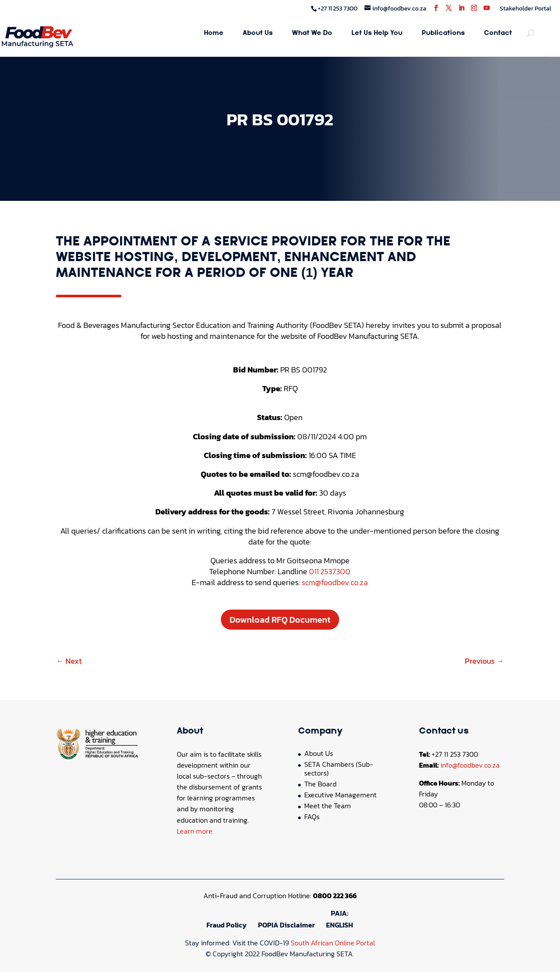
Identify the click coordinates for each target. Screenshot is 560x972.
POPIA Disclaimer (286, 925)
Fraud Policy (227, 925)
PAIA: (340, 913)
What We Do (312, 33)
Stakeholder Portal (526, 9)
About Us (258, 33)
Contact (498, 33)
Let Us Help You (377, 33)
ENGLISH (340, 925)
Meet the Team (328, 806)
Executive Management (340, 795)
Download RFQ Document (280, 620)
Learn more (195, 831)
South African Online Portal (333, 943)
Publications (443, 33)
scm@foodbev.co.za (335, 582)
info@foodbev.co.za (470, 765)
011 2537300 (330, 571)
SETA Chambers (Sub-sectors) (339, 769)
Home (214, 33)
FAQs (312, 817)
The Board (320, 784)
